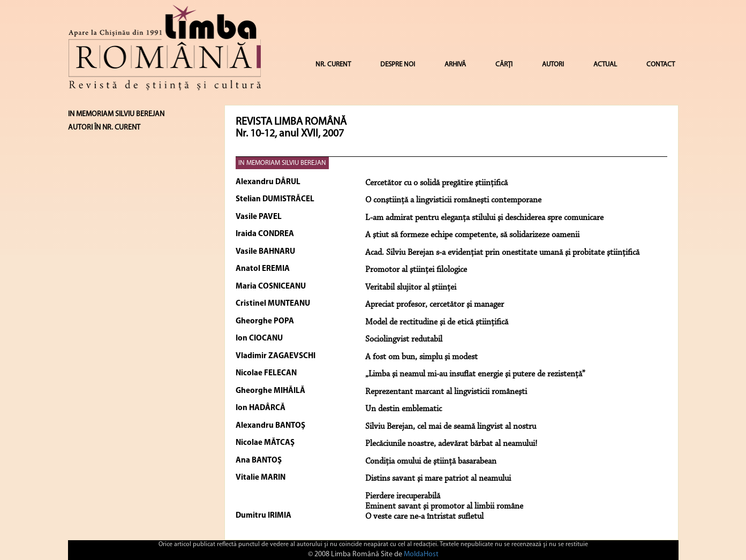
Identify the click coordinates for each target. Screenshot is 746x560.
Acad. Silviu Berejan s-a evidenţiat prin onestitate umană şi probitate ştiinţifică (502, 253)
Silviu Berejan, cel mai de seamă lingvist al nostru (451, 427)
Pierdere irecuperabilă (403, 496)
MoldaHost (421, 554)
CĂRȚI (504, 65)
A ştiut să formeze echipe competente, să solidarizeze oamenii (472, 235)
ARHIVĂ (455, 65)
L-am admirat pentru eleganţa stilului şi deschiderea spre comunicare (484, 218)
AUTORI (553, 65)
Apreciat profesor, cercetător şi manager (435, 305)
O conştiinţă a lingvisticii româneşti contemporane (453, 200)
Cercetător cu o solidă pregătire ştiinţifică (436, 183)
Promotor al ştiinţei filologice (416, 270)
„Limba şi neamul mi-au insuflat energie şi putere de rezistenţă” (475, 374)
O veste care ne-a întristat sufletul (424, 517)
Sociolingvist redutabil (404, 339)
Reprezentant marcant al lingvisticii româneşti (446, 392)
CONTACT (661, 65)
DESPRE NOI (398, 65)
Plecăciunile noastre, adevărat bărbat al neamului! (451, 444)
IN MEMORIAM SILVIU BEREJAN (282, 163)
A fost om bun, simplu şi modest (421, 357)
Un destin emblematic (404, 409)
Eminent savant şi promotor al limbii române (444, 506)
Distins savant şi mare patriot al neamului (438, 479)
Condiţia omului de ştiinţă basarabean (431, 461)
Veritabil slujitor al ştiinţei (411, 287)
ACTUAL (605, 65)
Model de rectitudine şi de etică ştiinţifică (437, 322)
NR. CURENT (333, 65)
